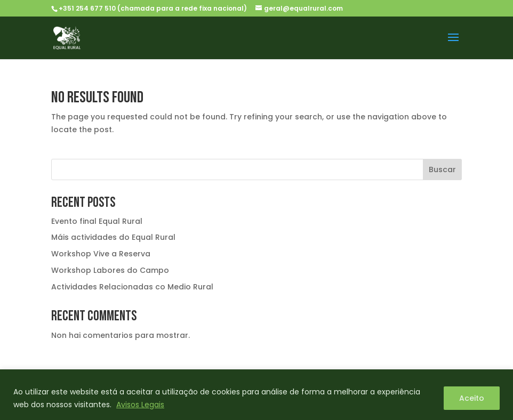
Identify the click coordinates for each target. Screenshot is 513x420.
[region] (256, 395)
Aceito (472, 398)
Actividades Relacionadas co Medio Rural (132, 287)
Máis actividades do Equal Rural (113, 237)
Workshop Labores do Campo (110, 270)
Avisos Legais (140, 405)
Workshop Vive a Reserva (101, 254)
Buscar (442, 169)
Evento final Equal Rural (97, 221)
